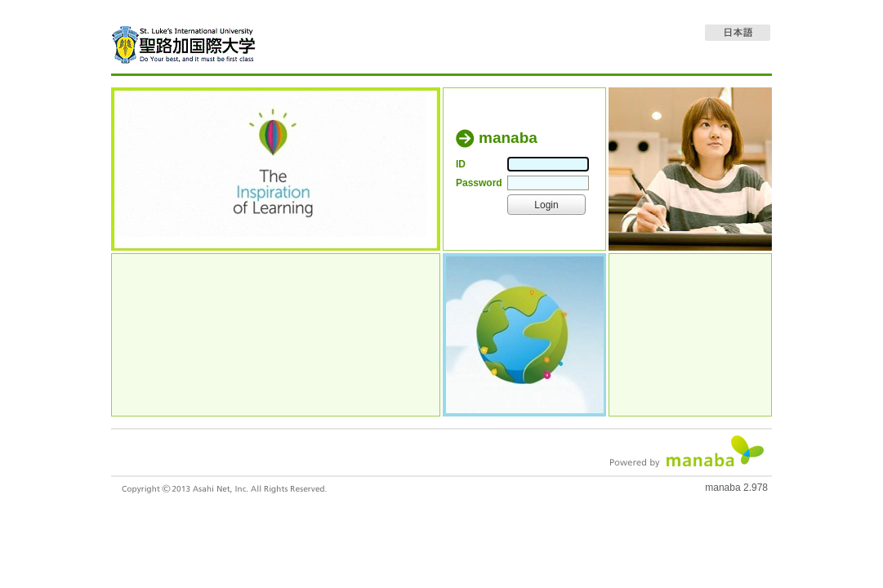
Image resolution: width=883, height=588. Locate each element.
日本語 (738, 33)
